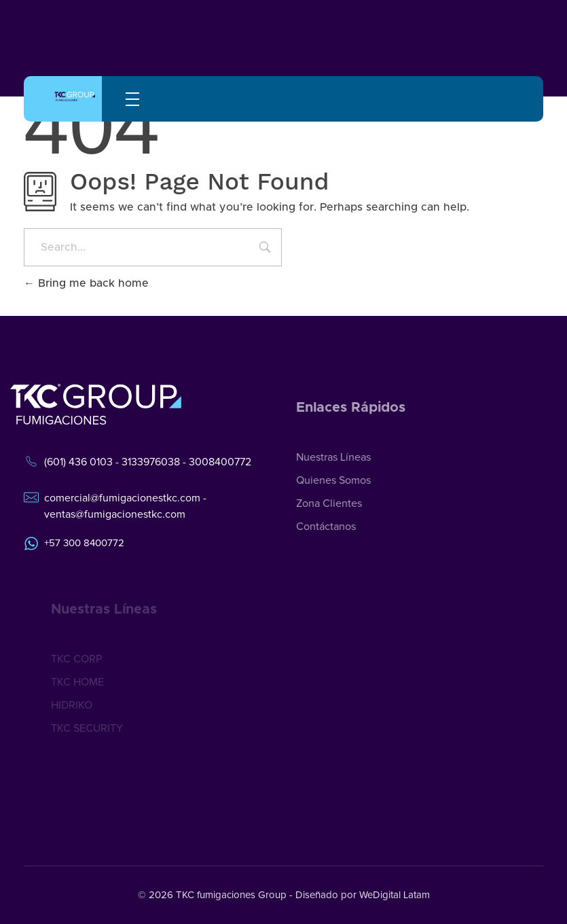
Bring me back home (86, 283)
